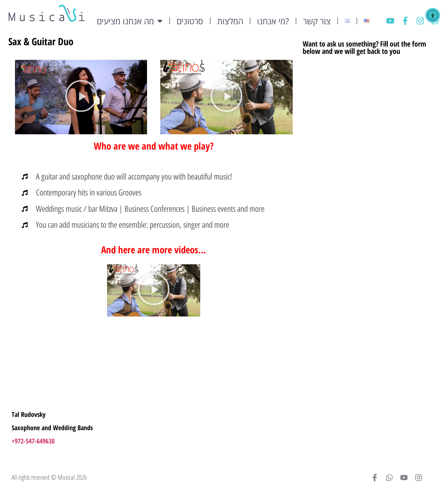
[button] (81, 97)
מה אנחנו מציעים (130, 21)
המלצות (230, 21)
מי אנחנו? (273, 21)
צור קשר (317, 21)
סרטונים (190, 21)
